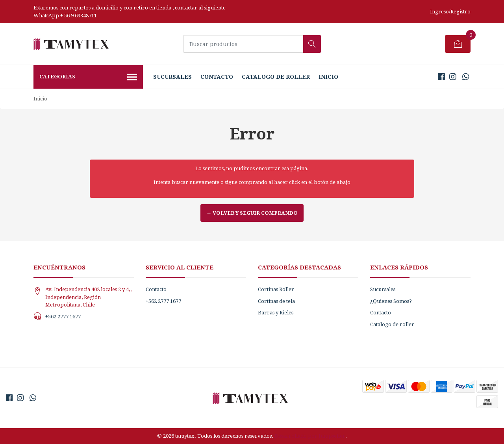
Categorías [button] (88, 78)
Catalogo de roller (276, 77)
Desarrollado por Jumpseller (310, 436)
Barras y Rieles (276, 313)
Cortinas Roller (276, 289)
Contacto (217, 77)
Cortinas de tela (276, 301)
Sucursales (172, 77)
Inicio (328, 77)
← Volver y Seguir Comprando (252, 213)
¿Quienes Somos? (391, 301)
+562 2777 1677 (63, 317)
